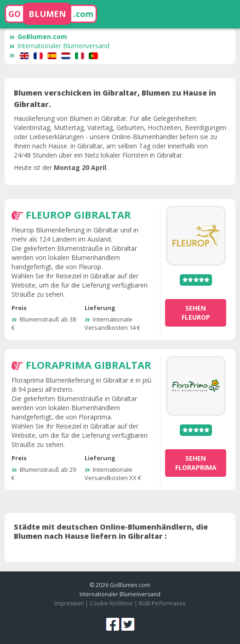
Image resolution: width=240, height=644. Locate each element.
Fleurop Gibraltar (78, 215)
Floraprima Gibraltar (89, 365)
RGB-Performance (162, 603)
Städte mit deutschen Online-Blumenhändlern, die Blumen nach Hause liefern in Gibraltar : (111, 531)
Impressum (69, 603)
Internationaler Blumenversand (59, 46)
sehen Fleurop (196, 313)
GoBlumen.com (38, 37)
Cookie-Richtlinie (111, 603)
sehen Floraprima (196, 463)
